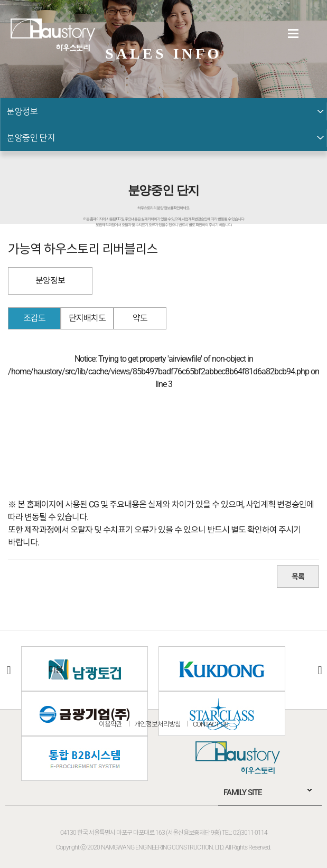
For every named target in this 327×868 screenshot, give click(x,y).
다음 (319, 670)
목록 (298, 577)
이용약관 (110, 724)
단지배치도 (87, 318)
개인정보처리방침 (157, 724)
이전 (8, 670)
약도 (140, 318)
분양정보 (50, 281)
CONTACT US (211, 724)
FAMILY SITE (242, 792)
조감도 (34, 318)
